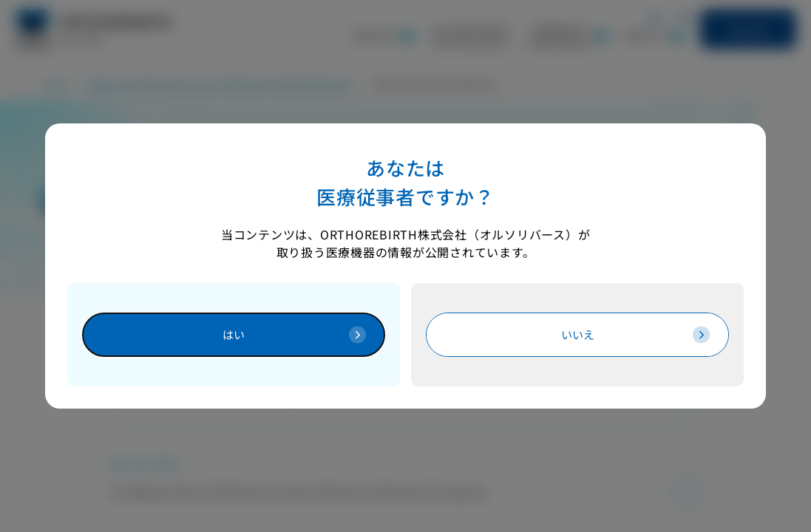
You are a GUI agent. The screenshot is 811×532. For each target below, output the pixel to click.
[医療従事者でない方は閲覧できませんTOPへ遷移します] (577, 334)
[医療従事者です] (234, 334)
